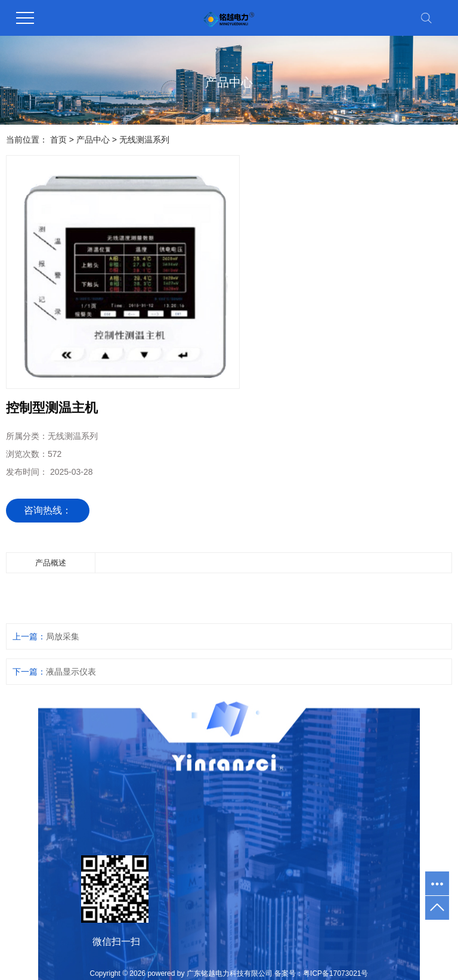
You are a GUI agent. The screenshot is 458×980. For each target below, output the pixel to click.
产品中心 (93, 140)
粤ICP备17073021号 (335, 973)
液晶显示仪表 (71, 672)
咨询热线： (48, 510)
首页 (58, 140)
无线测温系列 (144, 140)
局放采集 (63, 636)
